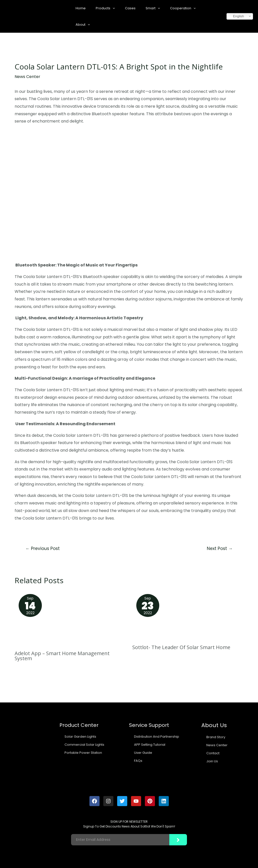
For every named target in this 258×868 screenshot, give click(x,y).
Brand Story (216, 737)
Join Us (212, 761)
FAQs (138, 761)
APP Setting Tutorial (150, 745)
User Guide (143, 753)
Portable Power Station (83, 753)
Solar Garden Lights (80, 737)
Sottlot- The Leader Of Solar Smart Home (181, 647)
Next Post (220, 548)
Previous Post (43, 548)
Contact (213, 753)
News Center (27, 77)
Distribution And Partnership (157, 737)
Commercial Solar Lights (84, 745)
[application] (113, 8)
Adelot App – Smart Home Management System (62, 656)
